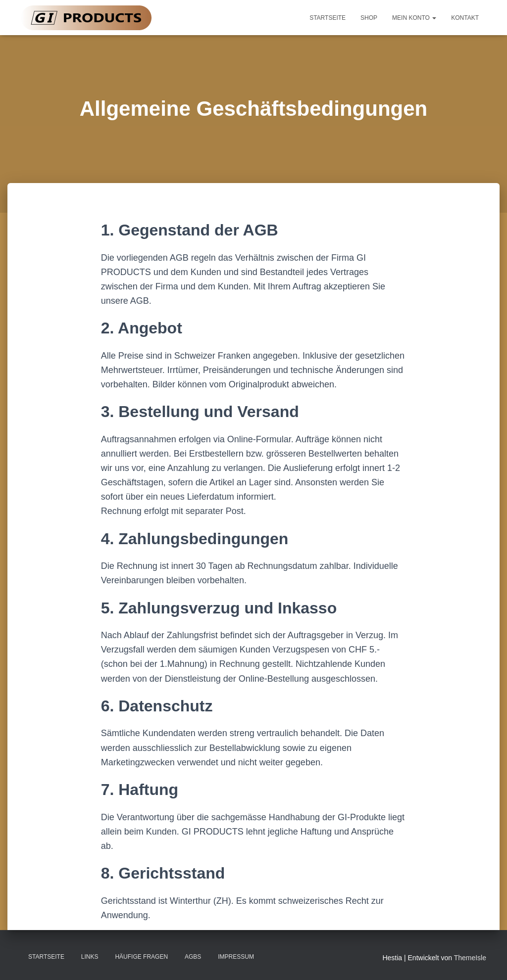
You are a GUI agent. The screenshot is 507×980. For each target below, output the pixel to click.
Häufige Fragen (141, 957)
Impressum (236, 957)
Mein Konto (414, 18)
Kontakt (465, 18)
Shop (369, 18)
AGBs (193, 957)
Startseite (328, 18)
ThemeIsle (470, 958)
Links (90, 957)
